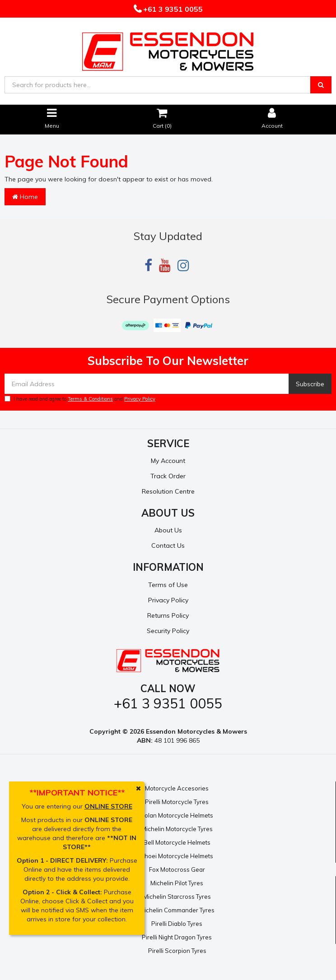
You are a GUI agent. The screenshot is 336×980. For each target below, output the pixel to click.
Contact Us (168, 545)
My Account (168, 461)
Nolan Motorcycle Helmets (177, 815)
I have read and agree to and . (81, 399)
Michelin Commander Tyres (177, 910)
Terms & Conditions (90, 399)
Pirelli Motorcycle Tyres (177, 802)
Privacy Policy (140, 399)
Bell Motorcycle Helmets (177, 842)
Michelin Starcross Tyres (177, 897)
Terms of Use (168, 585)
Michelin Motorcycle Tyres (177, 829)
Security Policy (168, 631)
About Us (168, 530)
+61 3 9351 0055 (172, 9)
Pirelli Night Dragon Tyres (177, 937)
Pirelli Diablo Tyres (177, 924)
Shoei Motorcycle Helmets (177, 856)
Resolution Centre (168, 491)
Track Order (168, 476)
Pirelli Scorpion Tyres (177, 951)
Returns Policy (168, 615)
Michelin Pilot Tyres (177, 883)
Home (25, 197)
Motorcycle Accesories (177, 788)
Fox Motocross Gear (177, 869)
